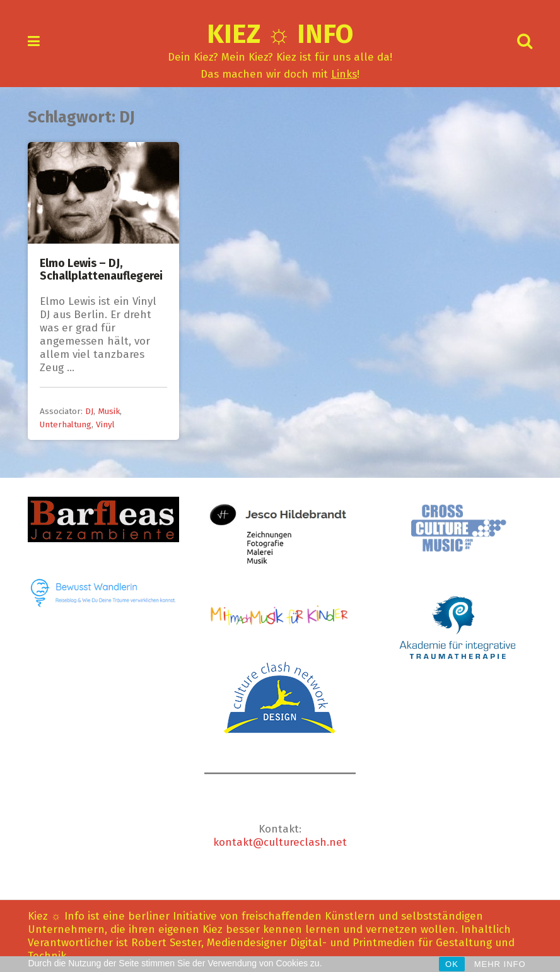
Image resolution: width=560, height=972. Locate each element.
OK (452, 964)
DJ (89, 411)
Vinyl (105, 424)
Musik (109, 411)
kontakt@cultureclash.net (280, 842)
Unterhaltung (66, 424)
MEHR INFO (500, 964)
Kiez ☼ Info (280, 34)
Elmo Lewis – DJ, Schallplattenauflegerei (101, 270)
